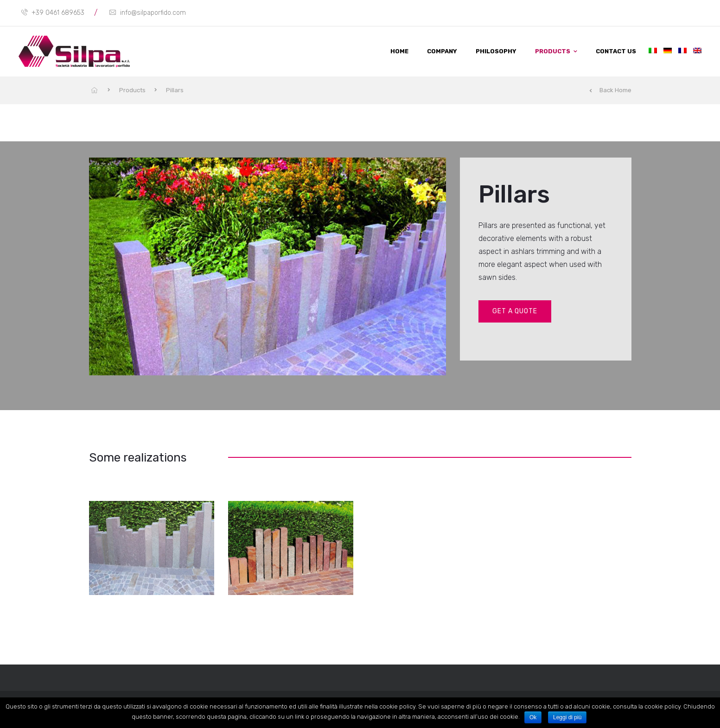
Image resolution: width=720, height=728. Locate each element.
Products (553, 51)
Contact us (616, 51)
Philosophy (496, 51)
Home (399, 51)
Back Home (610, 90)
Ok (533, 717)
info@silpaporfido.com (148, 13)
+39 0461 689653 (53, 13)
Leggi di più (567, 717)
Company (442, 51)
